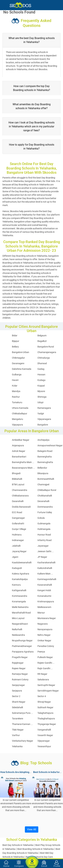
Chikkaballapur (20, 414)
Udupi (40, 402)
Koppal (41, 386)
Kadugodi (17, 568)
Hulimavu (17, 535)
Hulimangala (44, 529)
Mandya (16, 391)
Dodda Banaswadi (21, 507)
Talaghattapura (45, 713)
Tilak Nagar (18, 730)
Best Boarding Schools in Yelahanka (36, 849)
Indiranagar (18, 540)
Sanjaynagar (18, 685)
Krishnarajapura (46, 602)
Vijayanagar (44, 741)
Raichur (16, 397)
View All (32, 829)
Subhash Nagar (45, 707)
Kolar (15, 386)
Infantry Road (45, 540)
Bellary (15, 347)
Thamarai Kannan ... (22, 724)
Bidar (15, 335)
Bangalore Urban (21, 352)
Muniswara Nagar (47, 618)
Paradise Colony (46, 646)
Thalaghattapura (46, 719)
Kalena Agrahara (21, 574)
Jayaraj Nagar (19, 551)
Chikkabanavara (20, 496)
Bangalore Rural (46, 347)
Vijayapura (17, 425)
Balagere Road (45, 451)
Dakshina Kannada (22, 369)
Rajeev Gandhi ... (46, 663)
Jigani (15, 557)
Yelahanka (17, 746)
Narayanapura (45, 629)
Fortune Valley (45, 512)
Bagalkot (42, 341)
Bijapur (16, 341)
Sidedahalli (17, 707)
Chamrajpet (43, 484)
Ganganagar (18, 518)
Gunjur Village (19, 529)
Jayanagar (43, 546)
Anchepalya (43, 440)
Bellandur (42, 468)
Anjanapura (18, 445)
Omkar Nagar (44, 641)
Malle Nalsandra (20, 607)
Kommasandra (20, 596)
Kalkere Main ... (45, 574)
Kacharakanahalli (46, 562)
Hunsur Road (44, 535)
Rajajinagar (18, 663)
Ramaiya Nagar (20, 674)
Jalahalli (16, 546)
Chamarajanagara (47, 352)
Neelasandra (18, 635)
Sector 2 (16, 696)
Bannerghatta (45, 457)
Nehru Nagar (44, 635)
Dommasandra (45, 507)
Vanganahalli (44, 730)
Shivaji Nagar (44, 702)
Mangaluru (18, 419)
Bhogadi (16, 473)
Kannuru (16, 585)
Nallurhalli (17, 629)
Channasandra (20, 490)
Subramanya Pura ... (22, 713)
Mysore (41, 391)
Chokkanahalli (45, 496)
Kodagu (41, 380)
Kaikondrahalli (45, 568)
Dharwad (42, 363)
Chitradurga (44, 358)
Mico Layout (18, 618)
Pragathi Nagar (20, 657)
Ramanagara (44, 408)
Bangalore (43, 425)
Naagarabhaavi (20, 624)
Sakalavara (43, 680)
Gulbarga (17, 375)
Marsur (41, 613)
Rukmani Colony (20, 680)
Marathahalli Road (21, 613)
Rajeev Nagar (19, 668)
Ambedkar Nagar (21, 440)
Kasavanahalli (45, 585)
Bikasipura (43, 473)
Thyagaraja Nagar (47, 724)
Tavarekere (18, 719)
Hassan (41, 375)
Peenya (41, 652)
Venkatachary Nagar (22, 741)
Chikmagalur (18, 358)
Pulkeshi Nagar (45, 657)
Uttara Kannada (20, 408)
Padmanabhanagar (22, 646)
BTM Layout (18, 484)
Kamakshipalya (20, 579)
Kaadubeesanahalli (22, 562)
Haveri (15, 380)
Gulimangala (44, 523)
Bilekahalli (17, 479)
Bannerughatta (45, 462)
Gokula (41, 518)
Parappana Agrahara (23, 652)
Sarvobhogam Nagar (48, 691)
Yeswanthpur (44, 746)
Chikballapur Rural (47, 490)
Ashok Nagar (19, 451)
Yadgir (41, 414)
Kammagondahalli (47, 579)
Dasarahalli (18, 501)
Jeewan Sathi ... (46, 551)
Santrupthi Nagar (46, 685)
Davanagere (18, 363)
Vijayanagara (44, 419)
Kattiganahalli (19, 590)
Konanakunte (44, 596)
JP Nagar (42, 557)
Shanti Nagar (19, 702)
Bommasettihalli (46, 479)
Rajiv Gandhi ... (45, 668)
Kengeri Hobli (44, 590)
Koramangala (19, 602)
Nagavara (43, 624)
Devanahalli (43, 501)
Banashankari (19, 457)
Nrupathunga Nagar (22, 641)
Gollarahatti (18, 523)
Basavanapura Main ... (23, 468)
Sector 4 (42, 696)
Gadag (41, 369)
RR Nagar (42, 674)
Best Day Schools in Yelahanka (18, 845)
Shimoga (42, 397)
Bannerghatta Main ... (23, 462)
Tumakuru (17, 402)
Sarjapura (17, 691)
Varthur (16, 735)
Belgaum (42, 335)
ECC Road (17, 512)
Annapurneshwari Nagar (50, 445)
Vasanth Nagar (45, 735)
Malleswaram (44, 607)
